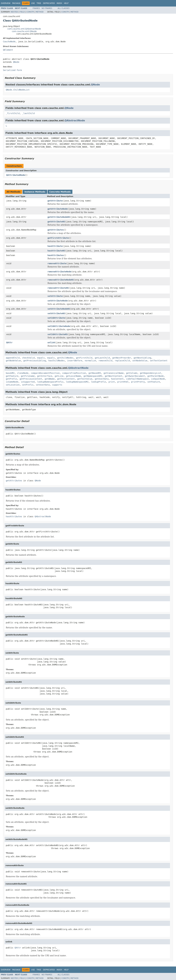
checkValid (28, 358)
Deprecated (49, 3)
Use (33, 3)
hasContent (117, 379)
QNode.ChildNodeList (18, 90)
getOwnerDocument (135, 376)
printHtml (123, 382)
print (112, 382)
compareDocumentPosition (45, 373)
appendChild (13, 358)
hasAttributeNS (56, 251)
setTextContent (159, 361)
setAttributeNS (56, 313)
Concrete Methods (60, 192)
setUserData (43, 385)
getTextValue (85, 379)
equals (41, 358)
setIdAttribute (56, 318)
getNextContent (114, 376)
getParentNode (156, 376)
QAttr (9, 342)
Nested (14, 12)
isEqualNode (158, 379)
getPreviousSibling (35, 361)
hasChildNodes (57, 361)
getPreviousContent (31, 379)
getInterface (45, 376)
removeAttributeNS (58, 288)
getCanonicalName (114, 373)
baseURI (10, 373)
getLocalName (74, 376)
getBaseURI (95, 373)
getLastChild (102, 358)
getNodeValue (13, 361)
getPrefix (11, 379)
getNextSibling (142, 358)
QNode (16, 62)
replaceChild (122, 361)
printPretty (138, 382)
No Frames (47, 8)
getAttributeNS (56, 222)
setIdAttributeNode (59, 326)
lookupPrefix (98, 382)
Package (16, 3)
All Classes (64, 8)
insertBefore (75, 361)
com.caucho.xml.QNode (24, 31)
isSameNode (12, 382)
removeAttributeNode (59, 272)
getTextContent (66, 379)
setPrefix (28, 385)
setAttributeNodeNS (59, 309)
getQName (50, 379)
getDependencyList (151, 373)
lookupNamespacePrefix (50, 382)
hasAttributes (56, 255)
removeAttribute (57, 263)
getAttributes (56, 230)
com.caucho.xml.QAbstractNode (24, 29)
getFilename (28, 376)
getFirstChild (84, 358)
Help (66, 3)
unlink (51, 342)
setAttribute (55, 296)
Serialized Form (12, 70)
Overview (6, 3)
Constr (30, 12)
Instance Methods (35, 192)
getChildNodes (65, 358)
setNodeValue (140, 361)
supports (57, 385)
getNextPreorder (122, 358)
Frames (36, 8)
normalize (90, 361)
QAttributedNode (16, 175)
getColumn (132, 373)
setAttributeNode (58, 301)
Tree (39, 3)
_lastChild (28, 113)
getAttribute (55, 201)
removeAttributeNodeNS (61, 280)
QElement (8, 50)
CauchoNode (9, 42)
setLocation (13, 385)
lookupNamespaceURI (77, 382)
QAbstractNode (75, 121)
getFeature (12, 376)
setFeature (154, 382)
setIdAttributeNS (58, 334)
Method (40, 12)
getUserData (102, 379)
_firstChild (13, 113)
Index (59, 3)
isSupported (28, 382)
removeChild (105, 361)
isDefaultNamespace (137, 379)
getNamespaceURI (93, 376)
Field (22, 12)
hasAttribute (55, 246)
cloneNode (23, 373)
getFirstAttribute (58, 238)
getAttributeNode (58, 209)
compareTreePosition (74, 373)
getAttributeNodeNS (59, 217)
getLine (59, 376)
